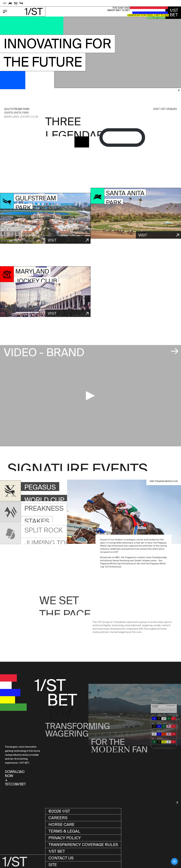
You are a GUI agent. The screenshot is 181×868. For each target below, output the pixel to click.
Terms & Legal (64, 831)
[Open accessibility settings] (174, 861)
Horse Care (61, 824)
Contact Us (61, 858)
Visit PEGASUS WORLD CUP (164, 481)
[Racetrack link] (5, 3)
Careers (58, 818)
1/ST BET (57, 851)
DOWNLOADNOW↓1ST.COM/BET (15, 778)
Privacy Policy (65, 838)
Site (53, 865)
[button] (118, 54)
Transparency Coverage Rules (83, 845)
